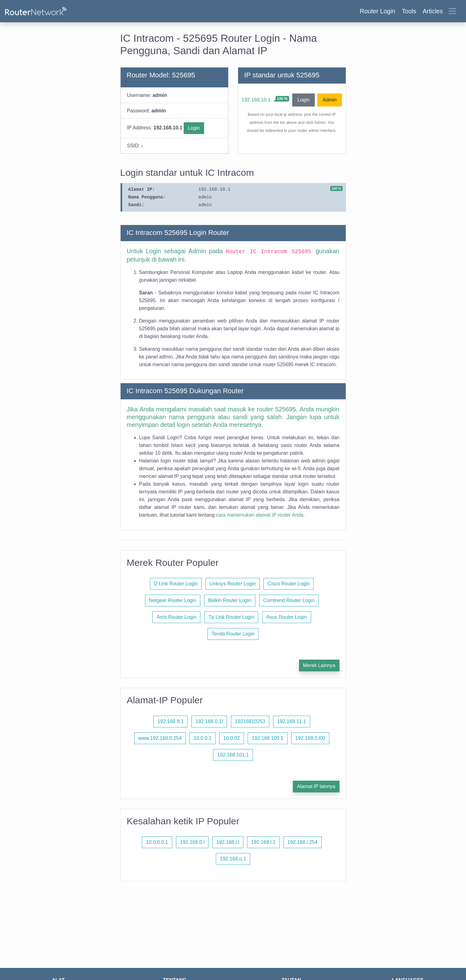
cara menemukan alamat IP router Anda (260, 515)
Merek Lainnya (319, 665)
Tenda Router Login (233, 634)
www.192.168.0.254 (160, 738)
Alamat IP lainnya (316, 786)
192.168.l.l (228, 842)
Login (194, 128)
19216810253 (250, 721)
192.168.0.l (192, 842)
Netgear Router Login (173, 600)
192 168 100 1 (267, 738)
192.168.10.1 (256, 100)
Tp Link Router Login (231, 617)
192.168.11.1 (291, 721)
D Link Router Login (176, 584)
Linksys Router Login (232, 584)
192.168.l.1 (263, 842)
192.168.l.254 (303, 842)
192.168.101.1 (233, 755)
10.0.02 (231, 738)
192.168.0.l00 (310, 738)
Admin (329, 100)
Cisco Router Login (289, 584)
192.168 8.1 (171, 721)
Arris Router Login (176, 617)
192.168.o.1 (233, 859)
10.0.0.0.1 (157, 842)
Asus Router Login (287, 617)
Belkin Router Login (230, 600)
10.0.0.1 (203, 738)
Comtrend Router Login (289, 600)
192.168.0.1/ (209, 721)
